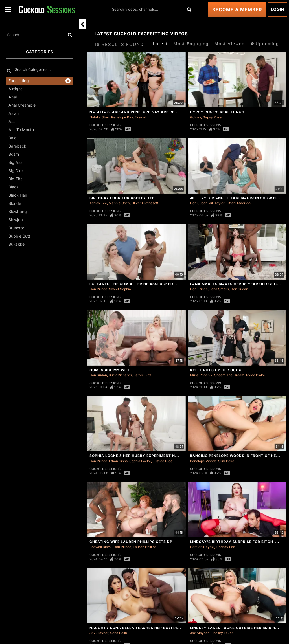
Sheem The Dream (229, 375)
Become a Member (237, 10)
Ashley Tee (98, 203)
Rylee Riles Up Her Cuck (216, 370)
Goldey (195, 117)
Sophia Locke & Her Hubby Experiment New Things (143, 456)
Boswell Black (101, 547)
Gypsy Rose (212, 117)
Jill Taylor (217, 203)
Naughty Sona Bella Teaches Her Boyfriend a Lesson (147, 628)
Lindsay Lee (225, 547)
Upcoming (265, 44)
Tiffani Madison (238, 203)
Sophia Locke (140, 461)
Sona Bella (119, 633)
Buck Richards (120, 375)
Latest (160, 44)
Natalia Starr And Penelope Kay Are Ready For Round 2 (150, 112)
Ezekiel (140, 117)
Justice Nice (163, 461)
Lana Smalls (219, 289)
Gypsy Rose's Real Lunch (217, 112)
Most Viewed (230, 44)
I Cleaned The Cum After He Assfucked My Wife (140, 284)
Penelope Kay (122, 117)
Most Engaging (191, 44)
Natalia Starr (99, 117)
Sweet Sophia (120, 289)
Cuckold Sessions (105, 125)
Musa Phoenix (201, 375)
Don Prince (98, 289)
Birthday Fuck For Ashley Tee (122, 198)
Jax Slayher (99, 633)
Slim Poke (226, 461)
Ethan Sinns (118, 461)
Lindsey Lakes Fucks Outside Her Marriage (236, 628)
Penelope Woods (203, 461)
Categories (40, 52)
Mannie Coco (119, 203)
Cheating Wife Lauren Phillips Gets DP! (132, 542)
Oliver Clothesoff (145, 203)
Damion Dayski (202, 547)
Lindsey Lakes (222, 633)
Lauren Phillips (145, 547)
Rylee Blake (256, 375)
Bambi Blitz (143, 375)
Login (277, 9)
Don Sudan (199, 203)
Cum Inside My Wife (110, 370)
